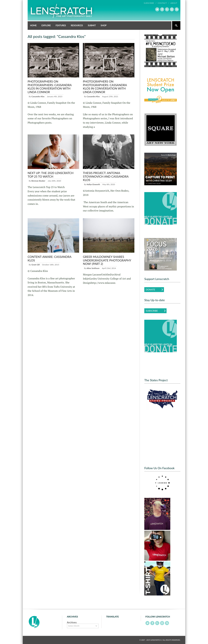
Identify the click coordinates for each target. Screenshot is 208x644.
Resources (77, 25)
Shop (104, 25)
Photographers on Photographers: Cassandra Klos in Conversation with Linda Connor (50, 87)
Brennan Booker (38, 181)
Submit (92, 25)
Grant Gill (36, 265)
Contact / (163, 3)
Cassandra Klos (38, 96)
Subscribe (152, 311)
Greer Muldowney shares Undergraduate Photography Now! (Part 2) (107, 260)
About (174, 3)
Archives (72, 622)
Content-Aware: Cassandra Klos (49, 259)
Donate (150, 290)
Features (61, 25)
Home (33, 25)
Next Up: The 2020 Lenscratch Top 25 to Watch (51, 175)
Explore (46, 25)
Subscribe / (150, 3)
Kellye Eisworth (93, 184)
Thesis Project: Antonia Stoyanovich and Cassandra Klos (106, 176)
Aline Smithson (93, 268)
